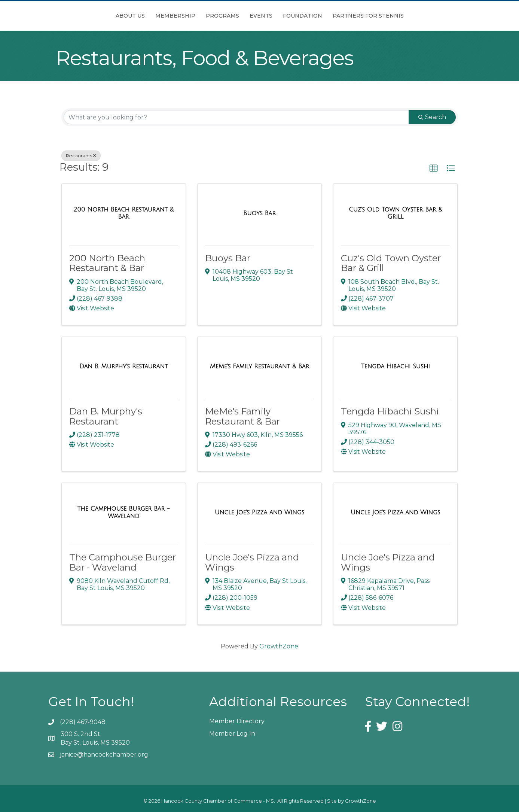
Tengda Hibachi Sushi (390, 411)
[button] (434, 168)
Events (303, 16)
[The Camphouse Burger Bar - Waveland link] (124, 512)
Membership (133, 16)
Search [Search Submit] (432, 117)
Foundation (344, 16)
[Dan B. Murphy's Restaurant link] (123, 367)
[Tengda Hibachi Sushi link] (396, 367)
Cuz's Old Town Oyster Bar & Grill (391, 263)
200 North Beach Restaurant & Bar (107, 263)
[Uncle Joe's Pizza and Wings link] (260, 513)
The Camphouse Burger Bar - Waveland (123, 562)
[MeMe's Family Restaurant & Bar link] (260, 367)
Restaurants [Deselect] (81, 156)
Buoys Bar (228, 258)
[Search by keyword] (236, 117)
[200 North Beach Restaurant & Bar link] (124, 213)
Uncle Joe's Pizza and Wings (252, 562)
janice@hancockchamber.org (104, 755)
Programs (181, 16)
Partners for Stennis (410, 16)
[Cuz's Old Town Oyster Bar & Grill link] (395, 213)
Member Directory (237, 721)
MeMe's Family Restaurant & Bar (242, 416)
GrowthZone (279, 646)
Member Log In (232, 734)
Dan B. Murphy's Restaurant (106, 416)
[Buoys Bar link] (259, 213)
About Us (88, 16)
